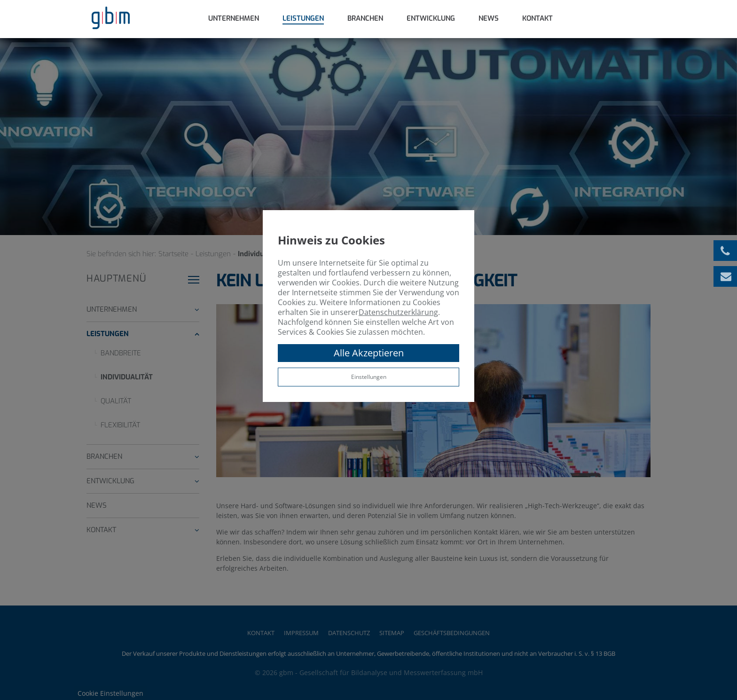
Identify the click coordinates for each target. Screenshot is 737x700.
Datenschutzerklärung (398, 312)
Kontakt (537, 18)
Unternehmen (234, 18)
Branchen (365, 18)
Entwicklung (431, 18)
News (489, 18)
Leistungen (303, 18)
